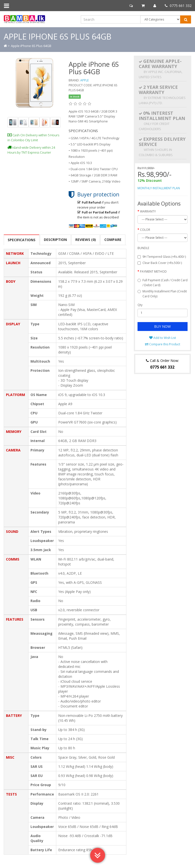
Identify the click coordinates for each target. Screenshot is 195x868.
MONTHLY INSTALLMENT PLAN (159, 188)
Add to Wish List (163, 338)
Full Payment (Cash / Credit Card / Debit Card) (163, 283)
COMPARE (113, 240)
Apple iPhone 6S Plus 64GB (31, 46)
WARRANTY (148, 211)
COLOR (145, 230)
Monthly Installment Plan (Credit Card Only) (162, 294)
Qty (140, 305)
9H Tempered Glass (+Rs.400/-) (162, 257)
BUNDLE (143, 248)
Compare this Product (163, 344)
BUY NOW (162, 326)
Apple (84, 80)
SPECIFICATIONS (22, 240)
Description (55, 240)
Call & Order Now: (162, 364)
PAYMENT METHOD (153, 271)
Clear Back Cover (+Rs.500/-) (160, 263)
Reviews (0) (86, 240)
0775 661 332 (178, 6)
